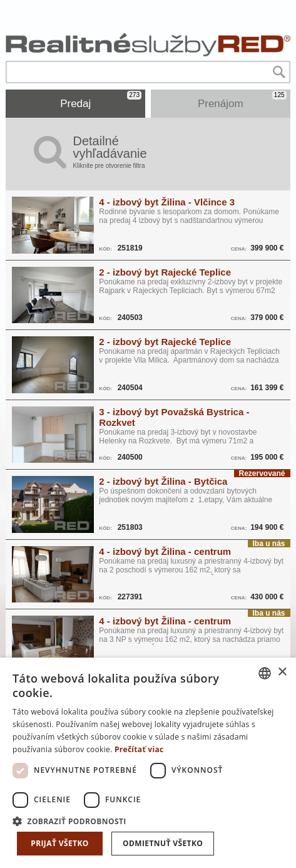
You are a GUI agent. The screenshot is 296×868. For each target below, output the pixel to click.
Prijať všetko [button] (60, 843)
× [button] (282, 672)
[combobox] (265, 673)
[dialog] (148, 763)
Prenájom (242, 100)
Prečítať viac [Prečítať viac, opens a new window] (139, 749)
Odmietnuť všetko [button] (163, 843)
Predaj (101, 100)
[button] (148, 821)
